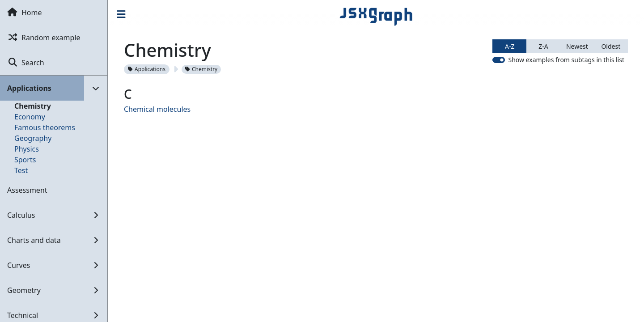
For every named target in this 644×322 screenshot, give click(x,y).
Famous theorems (45, 127)
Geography (33, 138)
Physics (27, 149)
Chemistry (33, 106)
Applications (147, 69)
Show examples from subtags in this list (566, 60)
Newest (577, 46)
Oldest (611, 46)
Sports (25, 160)
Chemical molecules (157, 109)
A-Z (510, 46)
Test (21, 170)
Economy (30, 117)
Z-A (543, 46)
